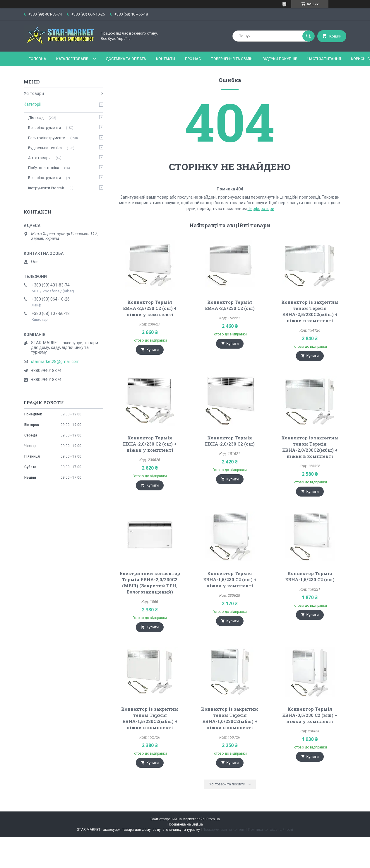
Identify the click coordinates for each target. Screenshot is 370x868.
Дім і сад (36, 118)
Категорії (32, 104)
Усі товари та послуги (227, 784)
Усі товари (34, 93)
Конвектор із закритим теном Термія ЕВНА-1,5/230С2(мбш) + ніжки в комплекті (150, 718)
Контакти (166, 59)
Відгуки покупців (280, 59)
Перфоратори (261, 209)
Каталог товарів (72, 59)
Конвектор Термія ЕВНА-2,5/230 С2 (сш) (230, 305)
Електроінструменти (47, 138)
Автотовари (39, 158)
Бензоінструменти (44, 128)
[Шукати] (309, 36)
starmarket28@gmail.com (55, 361)
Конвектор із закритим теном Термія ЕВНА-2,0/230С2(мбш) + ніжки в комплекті (310, 447)
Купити (153, 350)
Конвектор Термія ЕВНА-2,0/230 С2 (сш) (230, 441)
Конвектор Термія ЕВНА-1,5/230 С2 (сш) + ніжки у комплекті (230, 579)
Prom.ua (213, 819)
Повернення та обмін (232, 59)
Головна (37, 59)
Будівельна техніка (45, 148)
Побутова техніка (44, 168)
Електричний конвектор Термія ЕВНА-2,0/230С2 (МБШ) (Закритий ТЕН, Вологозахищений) (150, 583)
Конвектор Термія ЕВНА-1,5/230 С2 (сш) (310, 576)
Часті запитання (324, 59)
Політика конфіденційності (271, 830)
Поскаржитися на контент (224, 830)
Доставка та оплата (126, 59)
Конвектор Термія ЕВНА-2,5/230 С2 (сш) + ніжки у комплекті (150, 308)
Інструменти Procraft (46, 188)
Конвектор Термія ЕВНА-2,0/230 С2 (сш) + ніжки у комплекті (150, 444)
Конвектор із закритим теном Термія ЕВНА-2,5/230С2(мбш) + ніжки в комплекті (310, 311)
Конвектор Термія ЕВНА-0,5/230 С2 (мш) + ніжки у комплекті (310, 715)
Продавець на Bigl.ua (185, 824)
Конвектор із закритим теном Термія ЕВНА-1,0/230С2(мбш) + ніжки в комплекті (230, 718)
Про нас (193, 59)
